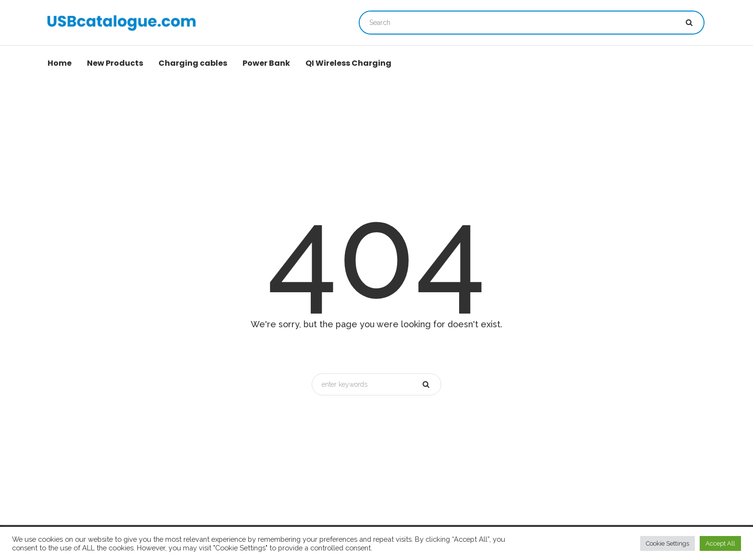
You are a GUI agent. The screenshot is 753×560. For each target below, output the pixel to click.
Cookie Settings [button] (668, 543)
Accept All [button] (720, 543)
